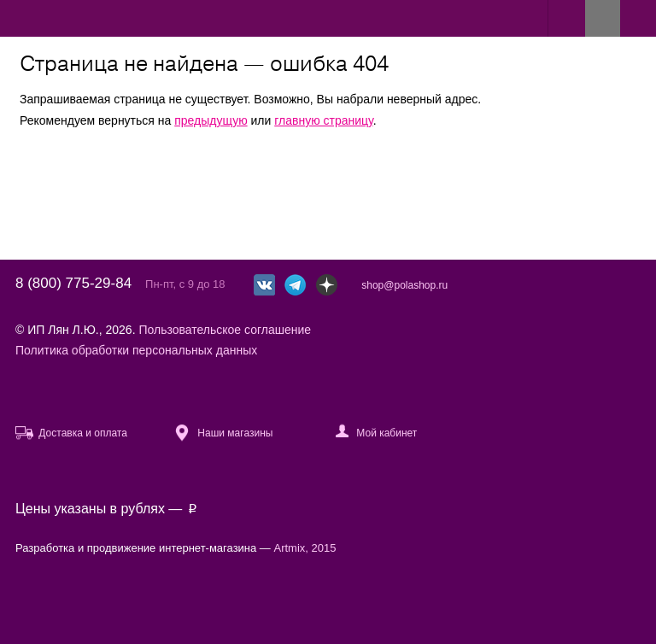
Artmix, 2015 (305, 548)
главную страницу (323, 120)
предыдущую (211, 120)
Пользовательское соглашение (225, 330)
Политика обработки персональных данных (136, 350)
